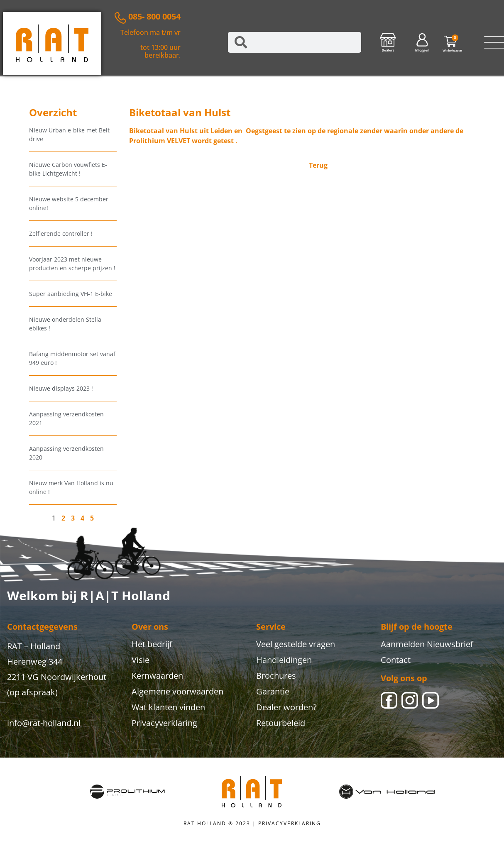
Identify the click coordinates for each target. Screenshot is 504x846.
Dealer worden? (286, 707)
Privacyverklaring (164, 723)
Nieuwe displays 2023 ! (61, 388)
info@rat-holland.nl (44, 723)
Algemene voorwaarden (177, 691)
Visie (141, 660)
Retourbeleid (281, 723)
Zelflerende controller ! (61, 234)
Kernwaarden (157, 676)
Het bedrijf (152, 644)
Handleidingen (284, 660)
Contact (396, 660)
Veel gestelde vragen (296, 644)
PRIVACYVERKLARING (290, 823)
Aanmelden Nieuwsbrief (427, 644)
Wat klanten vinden (168, 707)
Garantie (273, 691)
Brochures (276, 676)
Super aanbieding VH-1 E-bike (71, 294)
